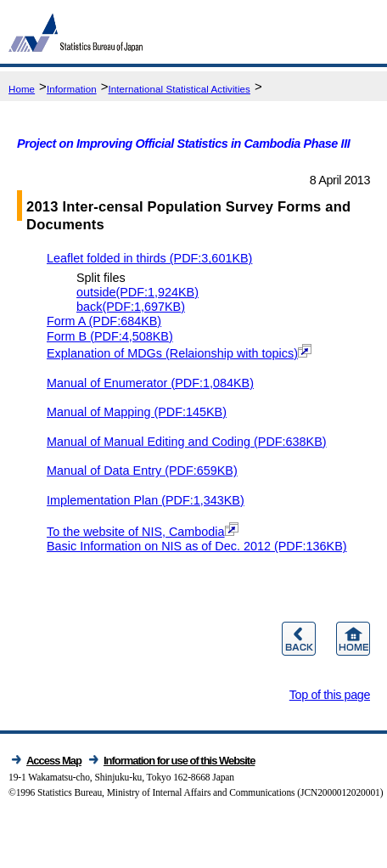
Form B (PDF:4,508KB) (110, 336)
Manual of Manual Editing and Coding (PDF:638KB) (187, 442)
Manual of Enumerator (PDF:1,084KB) (150, 383)
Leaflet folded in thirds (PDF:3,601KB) (149, 258)
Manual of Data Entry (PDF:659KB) (142, 471)
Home (22, 89)
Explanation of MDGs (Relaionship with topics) (179, 353)
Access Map (54, 761)
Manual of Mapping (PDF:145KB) (137, 412)
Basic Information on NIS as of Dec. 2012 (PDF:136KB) (197, 546)
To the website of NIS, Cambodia (143, 532)
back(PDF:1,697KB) (131, 307)
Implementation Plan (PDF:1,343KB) (146, 500)
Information (72, 89)
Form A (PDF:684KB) (104, 321)
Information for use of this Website (179, 761)
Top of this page (330, 695)
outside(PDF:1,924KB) (137, 292)
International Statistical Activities (179, 89)
